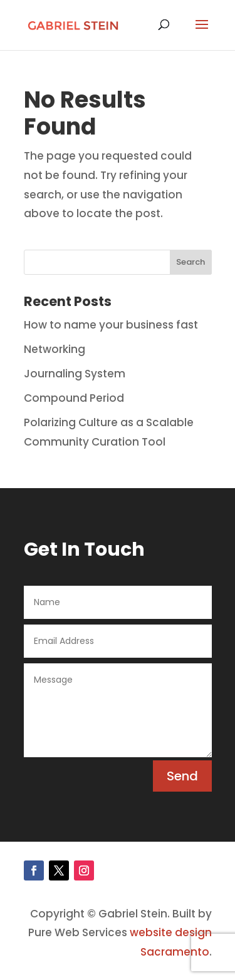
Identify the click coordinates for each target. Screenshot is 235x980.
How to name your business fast (111, 325)
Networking (55, 349)
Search (191, 262)
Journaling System (75, 374)
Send (182, 776)
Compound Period (74, 398)
